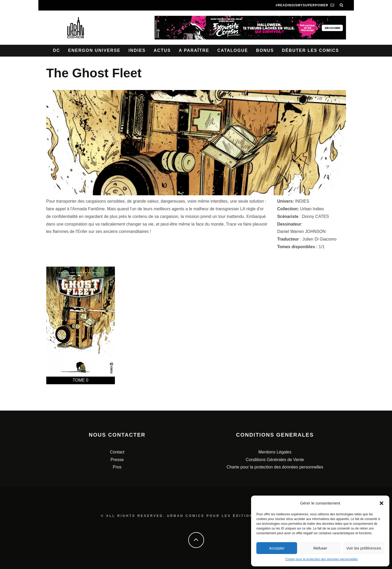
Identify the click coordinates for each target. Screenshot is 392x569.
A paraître (194, 50)
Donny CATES (315, 216)
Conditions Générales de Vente (275, 460)
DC (57, 50)
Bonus (265, 50)
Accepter (277, 548)
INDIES (302, 201)
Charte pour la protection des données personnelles (322, 559)
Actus (162, 50)
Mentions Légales (275, 452)
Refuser (320, 548)
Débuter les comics (310, 50)
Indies (137, 50)
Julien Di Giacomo (319, 239)
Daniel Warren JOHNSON (301, 231)
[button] (381, 503)
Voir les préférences (364, 548)
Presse (117, 460)
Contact (117, 452)
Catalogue (233, 50)
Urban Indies (312, 209)
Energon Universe (94, 50)
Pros (117, 467)
